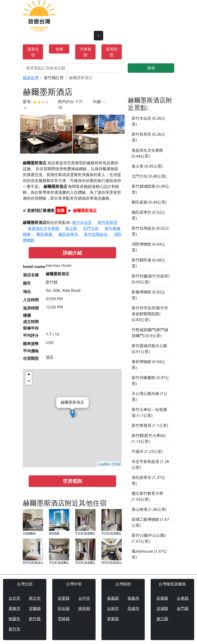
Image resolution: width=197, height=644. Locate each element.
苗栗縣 (64, 598)
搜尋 (151, 68)
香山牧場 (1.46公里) (149, 509)
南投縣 (84, 608)
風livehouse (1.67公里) (149, 554)
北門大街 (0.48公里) (149, 176)
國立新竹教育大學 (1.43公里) (147, 496)
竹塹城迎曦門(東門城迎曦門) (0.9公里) (150, 333)
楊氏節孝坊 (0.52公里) (148, 215)
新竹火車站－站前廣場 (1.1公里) (149, 412)
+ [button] (29, 375)
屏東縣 (113, 619)
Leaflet (104, 464)
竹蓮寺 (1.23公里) (147, 451)
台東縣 (183, 598)
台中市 (84, 598)
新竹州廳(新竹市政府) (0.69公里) (151, 279)
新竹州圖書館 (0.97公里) (150, 380)
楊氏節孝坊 (68, 234)
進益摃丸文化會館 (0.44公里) (147, 153)
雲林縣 (64, 619)
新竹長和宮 (108, 222)
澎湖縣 (162, 608)
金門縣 (183, 608)
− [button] (29, 381)
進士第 (71, 228)
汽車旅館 (85, 52)
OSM (116, 464)
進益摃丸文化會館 (44, 228)
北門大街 (91, 228)
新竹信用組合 (96, 234)
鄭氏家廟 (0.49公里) (149, 202)
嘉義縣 (113, 598)
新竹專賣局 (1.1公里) (150, 425)
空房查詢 (72, 481)
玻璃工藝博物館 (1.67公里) (150, 522)
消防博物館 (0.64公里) (148, 247)
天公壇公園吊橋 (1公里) (150, 396)
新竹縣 (35, 619)
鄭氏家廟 (44, 234)
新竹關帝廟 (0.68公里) (148, 263)
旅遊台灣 (31, 78)
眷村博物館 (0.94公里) (148, 364)
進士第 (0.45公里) (147, 166)
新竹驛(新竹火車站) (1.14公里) (149, 438)
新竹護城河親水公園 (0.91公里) (149, 349)
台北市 (14, 598)
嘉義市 (133, 598)
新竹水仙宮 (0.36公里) (148, 121)
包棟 (59, 49)
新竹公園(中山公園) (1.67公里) (149, 538)
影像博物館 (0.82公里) (148, 295)
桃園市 (14, 619)
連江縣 (162, 619)
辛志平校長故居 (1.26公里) (150, 464)
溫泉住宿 (33, 52)
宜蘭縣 (35, 608)
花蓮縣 (162, 598)
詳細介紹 (72, 253)
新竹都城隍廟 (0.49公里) (150, 189)
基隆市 (14, 608)
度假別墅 (112, 52)
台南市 (113, 608)
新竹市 (14, 629)
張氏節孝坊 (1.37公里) (148, 480)
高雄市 (133, 608)
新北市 (35, 598)
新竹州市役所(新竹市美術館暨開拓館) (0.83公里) (150, 314)
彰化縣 (64, 608)
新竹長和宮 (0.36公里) (148, 137)
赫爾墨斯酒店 (85, 210)
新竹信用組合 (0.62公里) (150, 231)
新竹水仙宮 (82, 222)
